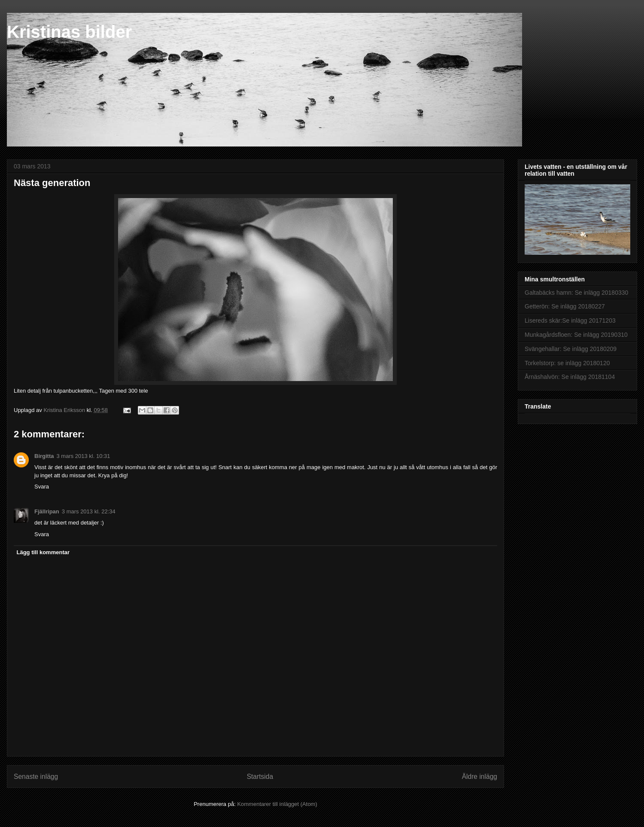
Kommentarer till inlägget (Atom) (277, 804)
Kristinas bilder (69, 32)
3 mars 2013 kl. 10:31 (84, 456)
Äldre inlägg (480, 777)
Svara (42, 487)
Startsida (260, 777)
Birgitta (44, 456)
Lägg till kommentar (43, 552)
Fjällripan (47, 511)
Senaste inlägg (36, 777)
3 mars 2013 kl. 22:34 (89, 511)
